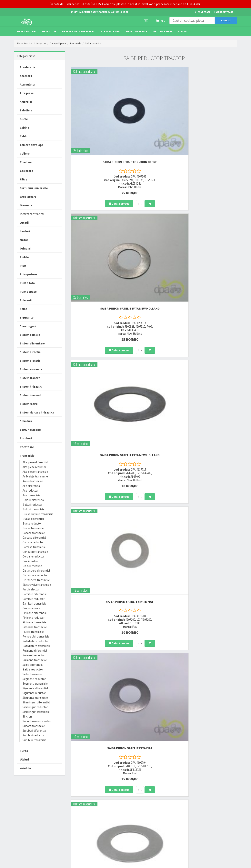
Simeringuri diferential (36, 702)
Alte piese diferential (35, 462)
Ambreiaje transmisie (35, 476)
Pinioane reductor (34, 618)
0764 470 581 (79, 812)
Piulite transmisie (33, 632)
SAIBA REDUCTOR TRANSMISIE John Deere (154, 412)
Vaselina (25, 768)
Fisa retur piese (117, 826)
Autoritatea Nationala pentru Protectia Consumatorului (163, 818)
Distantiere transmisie (36, 580)
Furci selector (31, 589)
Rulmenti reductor (34, 655)
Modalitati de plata (119, 807)
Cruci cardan (30, 561)
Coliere (25, 153)
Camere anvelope (32, 145)
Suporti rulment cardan (37, 721)
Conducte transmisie (35, 552)
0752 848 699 (79, 807)
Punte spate (28, 292)
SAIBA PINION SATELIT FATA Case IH (211, 213)
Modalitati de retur (119, 812)
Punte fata (27, 283)
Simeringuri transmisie (36, 712)
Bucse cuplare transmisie (38, 514)
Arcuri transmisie (33, 481)
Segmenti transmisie (35, 684)
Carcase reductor (33, 542)
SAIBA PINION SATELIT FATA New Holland (154, 114)
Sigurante (27, 317)
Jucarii (24, 223)
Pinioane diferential (35, 613)
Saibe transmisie (33, 674)
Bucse (24, 119)
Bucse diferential (33, 519)
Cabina (24, 128)
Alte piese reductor (34, 467)
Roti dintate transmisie (37, 646)
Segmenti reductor (34, 679)
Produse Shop (163, 31)
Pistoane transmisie (35, 627)
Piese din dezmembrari (78, 31)
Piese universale (136, 31)
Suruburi (26, 438)
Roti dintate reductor (36, 641)
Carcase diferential (34, 538)
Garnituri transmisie (35, 603)
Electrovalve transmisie (37, 585)
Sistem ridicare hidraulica (37, 412)
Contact (184, 31)
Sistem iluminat (30, 395)
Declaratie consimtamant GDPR (161, 827)
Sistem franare (30, 378)
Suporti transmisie (34, 726)
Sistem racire (29, 404)
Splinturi (26, 421)
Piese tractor (26, 31)
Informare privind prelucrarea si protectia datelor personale (163, 809)
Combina (26, 162)
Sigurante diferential (35, 688)
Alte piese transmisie (35, 472)
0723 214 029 (79, 802)
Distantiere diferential (36, 571)
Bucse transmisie (33, 528)
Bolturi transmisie (33, 509)
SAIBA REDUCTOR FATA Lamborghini (97, 412)
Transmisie (79, 43)
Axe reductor (30, 490)
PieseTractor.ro (44, 862)
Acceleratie (28, 67)
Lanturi (25, 231)
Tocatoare (27, 447)
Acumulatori (28, 84)
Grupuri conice (31, 608)
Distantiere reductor (35, 575)
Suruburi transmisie (34, 740)
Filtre (24, 179)
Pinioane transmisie (35, 622)
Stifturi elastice (30, 430)
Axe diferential (31, 486)
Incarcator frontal (32, 214)
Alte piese (27, 93)
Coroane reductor (33, 556)
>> (231, 476)
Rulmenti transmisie (35, 660)
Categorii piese (110, 31)
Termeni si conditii (157, 802)
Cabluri (25, 136)
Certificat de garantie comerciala (120, 819)
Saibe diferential (33, 665)
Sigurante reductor (34, 693)
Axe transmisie (31, 495)
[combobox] (107, 158)
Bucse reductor (32, 523)
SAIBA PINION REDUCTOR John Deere (97, 114)
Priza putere (28, 274)
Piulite (24, 257)
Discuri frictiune (32, 566)
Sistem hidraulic (31, 387)
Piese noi (49, 31)
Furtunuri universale (34, 188)
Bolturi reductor (32, 505)
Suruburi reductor (33, 735)
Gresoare (26, 205)
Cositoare (26, 171)
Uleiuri (24, 759)
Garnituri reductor (34, 599)
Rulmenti (26, 300)
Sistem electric (30, 361)
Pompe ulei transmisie (36, 636)
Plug (23, 266)
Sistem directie (30, 352)
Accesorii (26, 76)
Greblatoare (28, 197)
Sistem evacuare (31, 369)
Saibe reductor (98, 43)
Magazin (41, 43)
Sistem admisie (30, 335)
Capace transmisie (34, 533)
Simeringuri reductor (35, 707)
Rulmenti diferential (35, 651)
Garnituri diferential (35, 594)
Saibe (24, 309)
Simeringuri (28, 326)
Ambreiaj (26, 102)
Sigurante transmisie (35, 698)
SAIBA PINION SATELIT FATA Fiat (154, 213)
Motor (24, 240)
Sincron (27, 716)
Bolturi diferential (33, 500)
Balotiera (26, 110)
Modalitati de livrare (120, 802)
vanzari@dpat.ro (82, 821)
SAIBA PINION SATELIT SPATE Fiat (97, 213)
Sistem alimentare (32, 343)
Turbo (24, 751)
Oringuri (25, 248)
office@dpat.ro (81, 826)
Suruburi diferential (34, 731)
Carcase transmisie (34, 547)
